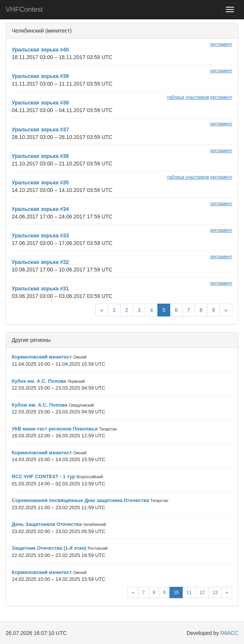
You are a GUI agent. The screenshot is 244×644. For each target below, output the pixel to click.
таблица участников (188, 97)
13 (215, 593)
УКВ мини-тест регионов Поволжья (55, 429)
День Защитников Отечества (47, 524)
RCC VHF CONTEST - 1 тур (44, 476)
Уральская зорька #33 (40, 235)
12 (202, 593)
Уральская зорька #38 (40, 103)
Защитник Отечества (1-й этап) (49, 548)
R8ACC (229, 633)
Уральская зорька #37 (40, 129)
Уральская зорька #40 (40, 50)
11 (189, 593)
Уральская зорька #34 (40, 209)
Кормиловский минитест (42, 357)
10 (176, 593)
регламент (221, 44)
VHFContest (24, 9)
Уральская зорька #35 (40, 182)
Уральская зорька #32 (40, 262)
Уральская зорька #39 (40, 76)
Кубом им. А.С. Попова (40, 405)
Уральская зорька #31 (40, 288)
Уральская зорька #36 (40, 156)
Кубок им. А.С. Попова (39, 381)
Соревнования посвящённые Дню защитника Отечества (80, 500)
